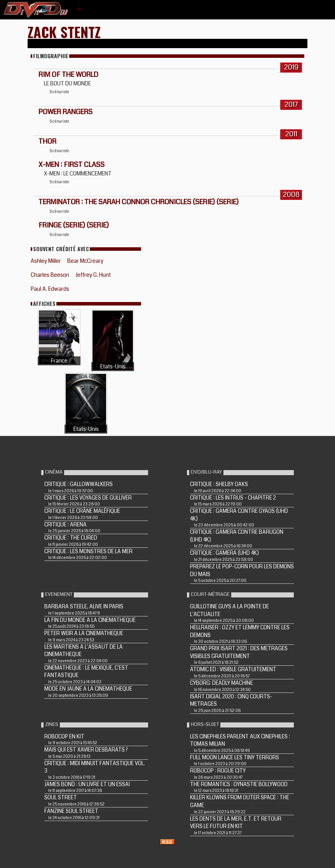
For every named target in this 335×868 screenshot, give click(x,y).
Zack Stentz (64, 32)
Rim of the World (68, 75)
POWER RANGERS (65, 112)
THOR (47, 141)
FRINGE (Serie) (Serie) (74, 225)
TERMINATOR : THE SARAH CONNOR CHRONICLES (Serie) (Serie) (139, 202)
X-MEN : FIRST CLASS (72, 165)
